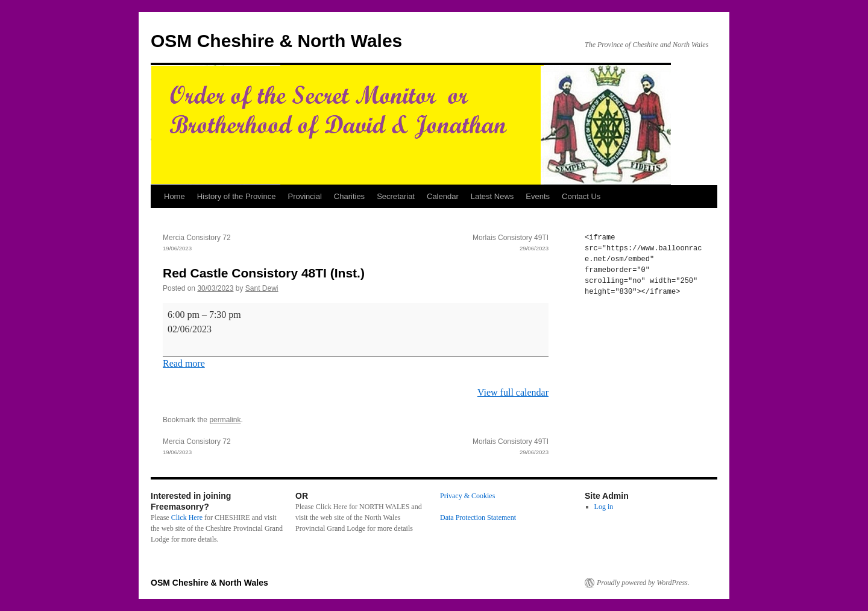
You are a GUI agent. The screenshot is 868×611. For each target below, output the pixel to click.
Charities (349, 196)
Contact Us (581, 196)
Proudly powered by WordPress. (643, 583)
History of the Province (237, 196)
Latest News (492, 196)
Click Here (187, 518)
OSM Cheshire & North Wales (276, 41)
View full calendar (513, 392)
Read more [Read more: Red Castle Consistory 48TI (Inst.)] (184, 363)
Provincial (304, 196)
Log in (604, 507)
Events (538, 196)
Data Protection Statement (478, 518)
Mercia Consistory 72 (259, 244)
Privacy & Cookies (467, 496)
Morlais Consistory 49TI (452, 244)
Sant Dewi (262, 288)
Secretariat (396, 196)
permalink (225, 420)
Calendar (443, 196)
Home (175, 196)
